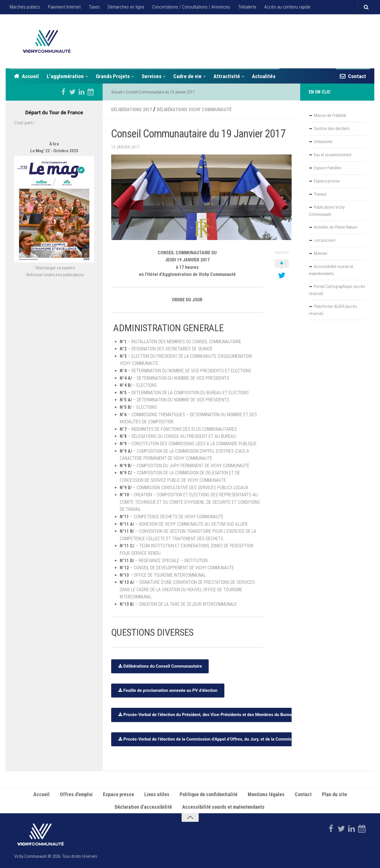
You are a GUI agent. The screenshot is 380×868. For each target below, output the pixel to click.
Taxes (94, 7)
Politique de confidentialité (209, 794)
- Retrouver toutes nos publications (54, 291)
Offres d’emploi (76, 794)
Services (152, 76)
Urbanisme (323, 142)
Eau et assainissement (333, 155)
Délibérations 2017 (136, 109)
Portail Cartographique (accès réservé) (337, 290)
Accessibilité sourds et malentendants (331, 270)
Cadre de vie (187, 76)
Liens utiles (157, 794)
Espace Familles (328, 168)
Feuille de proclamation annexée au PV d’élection (168, 690)
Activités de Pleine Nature (336, 227)
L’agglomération (65, 76)
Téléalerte (247, 7)
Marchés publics (25, 7)
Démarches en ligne (126, 7)
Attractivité (227, 76)
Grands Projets (113, 76)
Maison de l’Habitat (330, 115)
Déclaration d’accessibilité (143, 807)
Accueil (30, 76)
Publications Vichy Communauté (327, 211)
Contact (357, 76)
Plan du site (334, 794)
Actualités (264, 76)
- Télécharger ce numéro (54, 284)
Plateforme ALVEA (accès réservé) (333, 310)
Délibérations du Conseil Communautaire (160, 666)
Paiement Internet (64, 7)
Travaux (320, 194)
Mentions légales (266, 794)
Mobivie (321, 253)
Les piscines (325, 240)
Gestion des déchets (332, 129)
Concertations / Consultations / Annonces (191, 7)
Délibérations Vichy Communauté (210, 109)
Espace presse (327, 181)
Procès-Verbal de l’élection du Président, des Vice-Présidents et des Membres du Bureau (206, 714)
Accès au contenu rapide (287, 7)
